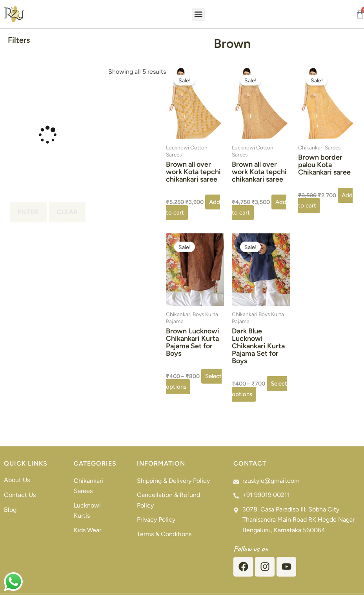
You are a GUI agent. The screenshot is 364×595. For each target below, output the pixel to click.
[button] (198, 14)
